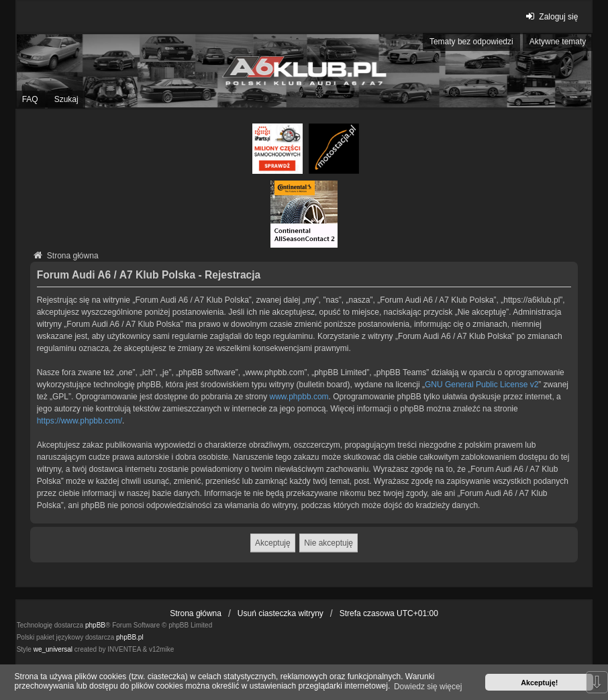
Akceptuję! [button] (539, 683)
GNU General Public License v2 (482, 385)
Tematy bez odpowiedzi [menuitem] (471, 42)
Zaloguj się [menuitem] (550, 16)
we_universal (53, 649)
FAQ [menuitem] (30, 99)
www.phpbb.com (299, 397)
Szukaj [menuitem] (66, 99)
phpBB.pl (130, 637)
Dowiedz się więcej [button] (428, 687)
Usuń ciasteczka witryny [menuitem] (281, 613)
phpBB (95, 625)
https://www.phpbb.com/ (80, 421)
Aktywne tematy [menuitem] (558, 42)
